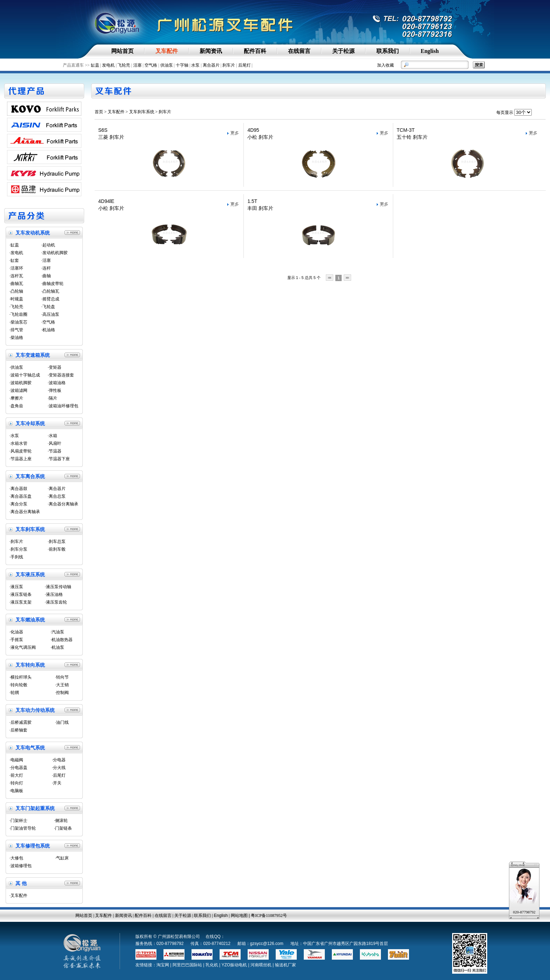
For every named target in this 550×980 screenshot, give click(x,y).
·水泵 (14, 436)
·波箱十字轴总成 (25, 375)
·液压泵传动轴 (58, 587)
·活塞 (46, 260)
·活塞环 (16, 268)
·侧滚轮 (61, 821)
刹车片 (229, 65)
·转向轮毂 (18, 685)
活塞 (137, 65)
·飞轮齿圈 (18, 314)
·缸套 (14, 260)
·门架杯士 (18, 821)
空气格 (151, 65)
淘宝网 (163, 965)
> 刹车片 (163, 112)
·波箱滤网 (18, 390)
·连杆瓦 (16, 276)
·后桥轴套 (18, 730)
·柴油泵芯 (18, 322)
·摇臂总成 (50, 299)
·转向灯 (16, 783)
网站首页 (84, 916)
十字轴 (182, 65)
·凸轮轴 (16, 291)
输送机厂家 (286, 965)
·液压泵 (16, 587)
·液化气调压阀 (23, 647)
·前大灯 (16, 775)
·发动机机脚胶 (55, 253)
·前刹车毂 (57, 549)
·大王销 (62, 685)
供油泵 (167, 65)
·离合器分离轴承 (63, 504)
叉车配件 (116, 112)
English (221, 916)
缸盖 (95, 65)
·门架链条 (63, 828)
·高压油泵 (50, 314)
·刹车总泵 (57, 542)
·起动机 (48, 245)
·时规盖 (16, 299)
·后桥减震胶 (21, 722)
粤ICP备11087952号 (269, 916)
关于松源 (183, 916)
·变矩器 (55, 367)
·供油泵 (16, 367)
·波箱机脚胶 (21, 383)
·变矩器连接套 (61, 375)
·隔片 (52, 398)
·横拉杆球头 (21, 677)
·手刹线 (16, 557)
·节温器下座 (59, 459)
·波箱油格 (57, 383)
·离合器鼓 (18, 489)
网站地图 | (241, 916)
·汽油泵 (57, 632)
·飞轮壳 (16, 307)
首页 (99, 112)
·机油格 (48, 330)
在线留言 (163, 916)
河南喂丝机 (261, 965)
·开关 (57, 783)
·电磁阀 (16, 760)
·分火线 (59, 768)
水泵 (195, 65)
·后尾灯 (59, 775)
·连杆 (46, 268)
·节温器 (55, 451)
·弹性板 (55, 390)
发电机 (108, 65)
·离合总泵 (57, 496)
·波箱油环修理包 (63, 406)
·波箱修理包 (21, 866)
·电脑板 (16, 791)
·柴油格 (16, 338)
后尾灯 (244, 65)
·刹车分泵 (18, 549)
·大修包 (16, 858)
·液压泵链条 (21, 594)
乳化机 (212, 965)
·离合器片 (57, 489)
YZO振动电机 (234, 965)
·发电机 (16, 253)
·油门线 (62, 722)
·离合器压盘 (21, 496)
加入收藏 (385, 65)
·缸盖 (14, 245)
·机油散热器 (62, 640)
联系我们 (202, 916)
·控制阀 (62, 693)
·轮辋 (14, 693)
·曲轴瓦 (16, 284)
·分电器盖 (18, 768)
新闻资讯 (123, 916)
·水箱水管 (18, 443)
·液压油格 (54, 594)
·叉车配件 (18, 896)
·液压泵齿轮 (56, 602)
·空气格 (48, 322)
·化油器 (16, 632)
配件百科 (143, 916)
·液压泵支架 (21, 602)
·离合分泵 (18, 504)
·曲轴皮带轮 (52, 284)
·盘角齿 (16, 406)
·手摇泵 (16, 640)
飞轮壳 (124, 65)
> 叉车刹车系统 (140, 112)
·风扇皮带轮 (21, 451)
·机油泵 (57, 647)
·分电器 (59, 760)
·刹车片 (16, 542)
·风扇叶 (55, 443)
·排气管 (16, 330)
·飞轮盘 (48, 307)
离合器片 (211, 65)
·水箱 (52, 436)
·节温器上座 (21, 459)
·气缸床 (62, 858)
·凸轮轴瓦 (50, 291)
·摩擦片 (16, 398)
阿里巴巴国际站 (187, 965)
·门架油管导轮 (23, 828)
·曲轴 (46, 276)
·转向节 (62, 677)
